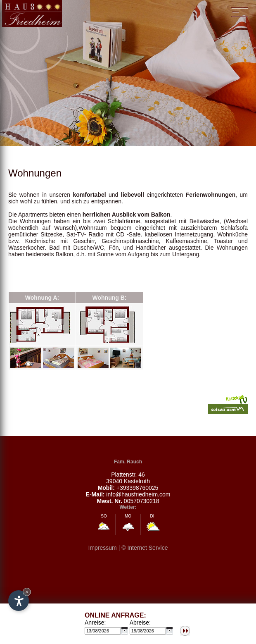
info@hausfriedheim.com (138, 494)
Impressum (103, 548)
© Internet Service (145, 548)
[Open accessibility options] (19, 601)
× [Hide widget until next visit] (27, 592)
